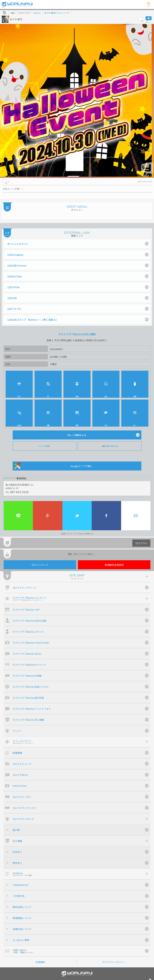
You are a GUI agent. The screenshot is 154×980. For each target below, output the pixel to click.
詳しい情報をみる (77, 435)
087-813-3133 (19, 492)
